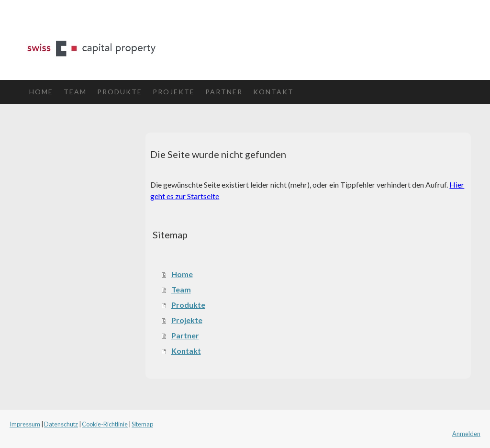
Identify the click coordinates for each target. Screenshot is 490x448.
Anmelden (466, 434)
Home (41, 92)
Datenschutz (61, 424)
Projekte (174, 92)
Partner (224, 92)
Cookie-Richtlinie (105, 424)
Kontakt (273, 92)
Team (75, 92)
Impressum (25, 424)
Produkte (120, 92)
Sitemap (142, 424)
